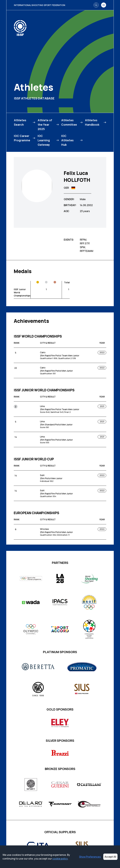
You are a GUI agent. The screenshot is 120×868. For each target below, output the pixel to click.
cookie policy (60, 859)
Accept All (110, 857)
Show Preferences (90, 857)
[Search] (96, 5)
